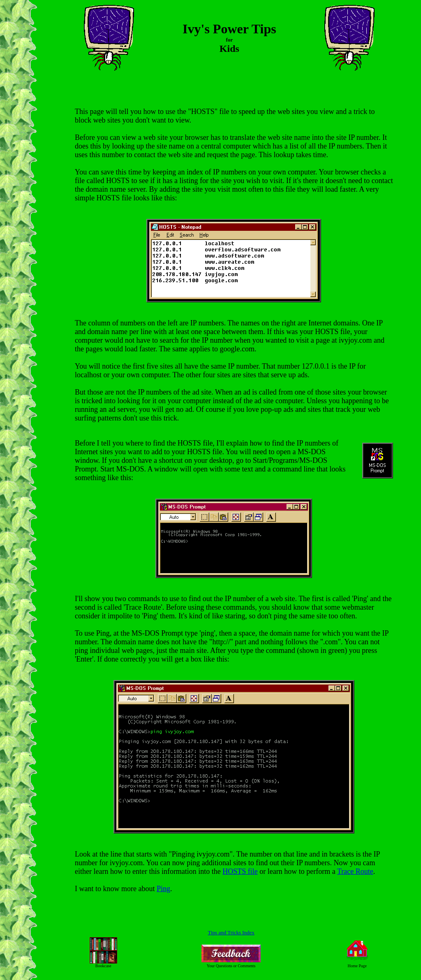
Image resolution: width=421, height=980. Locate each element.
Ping (163, 889)
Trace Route (355, 871)
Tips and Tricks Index (231, 932)
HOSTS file (240, 871)
